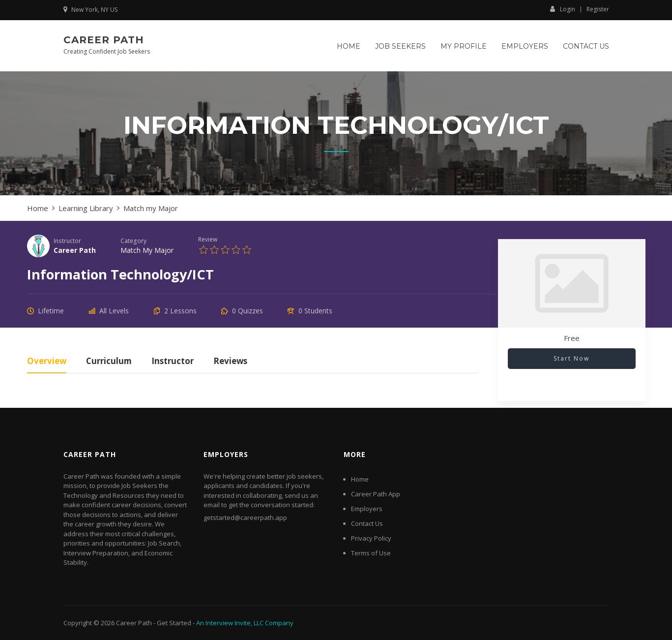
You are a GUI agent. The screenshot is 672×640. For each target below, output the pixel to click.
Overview (47, 362)
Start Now (571, 358)
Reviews (230, 362)
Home (349, 46)
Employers (525, 46)
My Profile (464, 46)
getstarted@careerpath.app (245, 518)
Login (563, 9)
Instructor (67, 241)
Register (598, 9)
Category (133, 241)
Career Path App (376, 494)
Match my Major (147, 250)
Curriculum (109, 362)
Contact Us (586, 46)
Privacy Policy (371, 538)
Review (208, 239)
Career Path (104, 40)
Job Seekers (400, 46)
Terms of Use (371, 553)
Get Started (174, 623)
